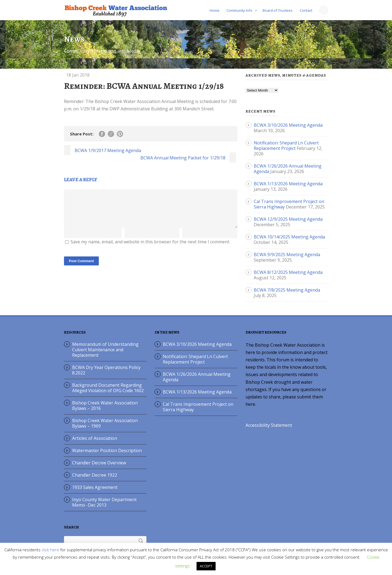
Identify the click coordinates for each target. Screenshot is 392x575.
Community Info (239, 10)
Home (215, 10)
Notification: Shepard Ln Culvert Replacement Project (286, 146)
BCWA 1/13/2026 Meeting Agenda (288, 184)
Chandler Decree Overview (99, 463)
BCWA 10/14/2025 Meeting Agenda (289, 237)
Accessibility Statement (269, 425)
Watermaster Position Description (107, 450)
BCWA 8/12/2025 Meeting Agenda (288, 272)
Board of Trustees (278, 10)
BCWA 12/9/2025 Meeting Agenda (288, 219)
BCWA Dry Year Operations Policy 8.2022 (106, 370)
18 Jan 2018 (78, 75)
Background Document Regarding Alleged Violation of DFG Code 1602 (108, 388)
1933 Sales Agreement (95, 487)
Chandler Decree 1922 (95, 475)
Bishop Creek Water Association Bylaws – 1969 (105, 423)
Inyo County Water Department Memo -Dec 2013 (104, 502)
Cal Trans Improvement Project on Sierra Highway (198, 407)
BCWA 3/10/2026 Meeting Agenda (288, 125)
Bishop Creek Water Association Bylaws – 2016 (105, 405)
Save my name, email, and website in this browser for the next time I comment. (150, 248)
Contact (306, 10)
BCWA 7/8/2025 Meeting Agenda (287, 290)
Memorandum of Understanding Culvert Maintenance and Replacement (105, 350)
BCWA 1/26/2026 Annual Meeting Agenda (197, 377)
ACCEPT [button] (206, 566)
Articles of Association (95, 438)
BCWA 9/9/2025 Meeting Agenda (287, 255)
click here (50, 550)
